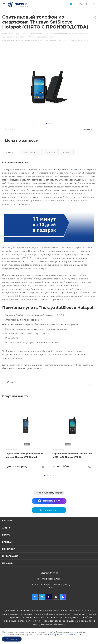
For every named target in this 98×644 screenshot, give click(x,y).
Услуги (6, 574)
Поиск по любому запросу (49, 532)
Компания (9, 588)
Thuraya (73, 169)
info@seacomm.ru (51, 618)
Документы (50, 152)
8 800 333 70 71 (50, 612)
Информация (10, 595)
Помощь (7, 602)
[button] (46, 124)
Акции (6, 567)
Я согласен (12, 639)
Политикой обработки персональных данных (63, 635)
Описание (10, 152)
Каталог (7, 560)
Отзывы (67, 152)
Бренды (7, 581)
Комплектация (30, 152)
